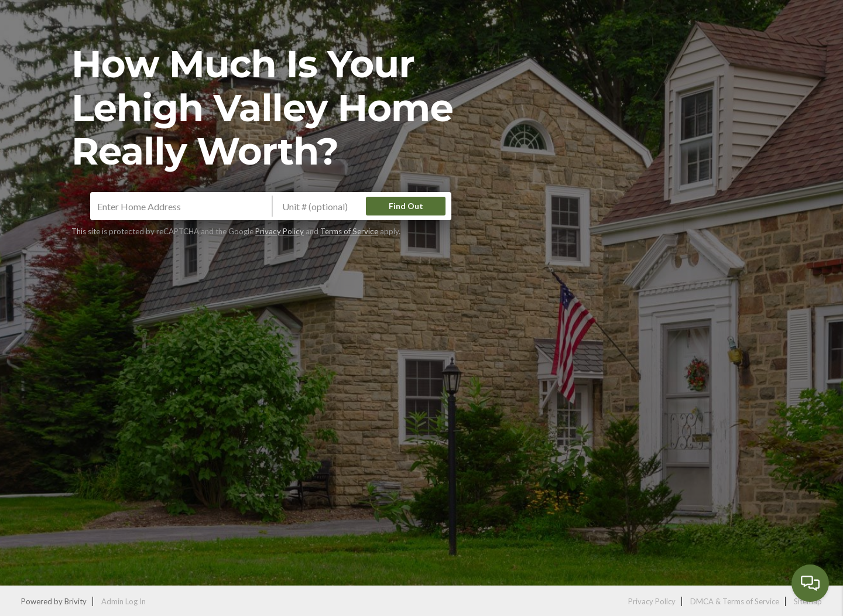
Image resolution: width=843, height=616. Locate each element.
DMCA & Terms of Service (735, 601)
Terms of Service (349, 231)
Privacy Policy (280, 231)
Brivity (76, 601)
